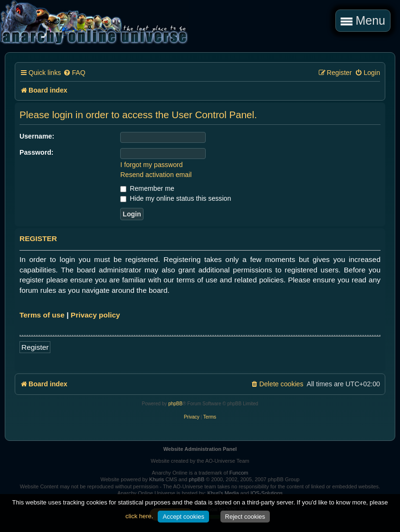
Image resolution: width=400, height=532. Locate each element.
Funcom (239, 473)
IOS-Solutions (267, 493)
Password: (37, 152)
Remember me (147, 188)
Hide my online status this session (176, 198)
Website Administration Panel (200, 449)
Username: (37, 136)
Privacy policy (95, 315)
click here (138, 516)
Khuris (157, 479)
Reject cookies (245, 517)
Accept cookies (183, 517)
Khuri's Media (223, 493)
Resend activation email (156, 175)
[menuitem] (74, 73)
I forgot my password (151, 165)
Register (35, 347)
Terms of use (42, 315)
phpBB (175, 404)
